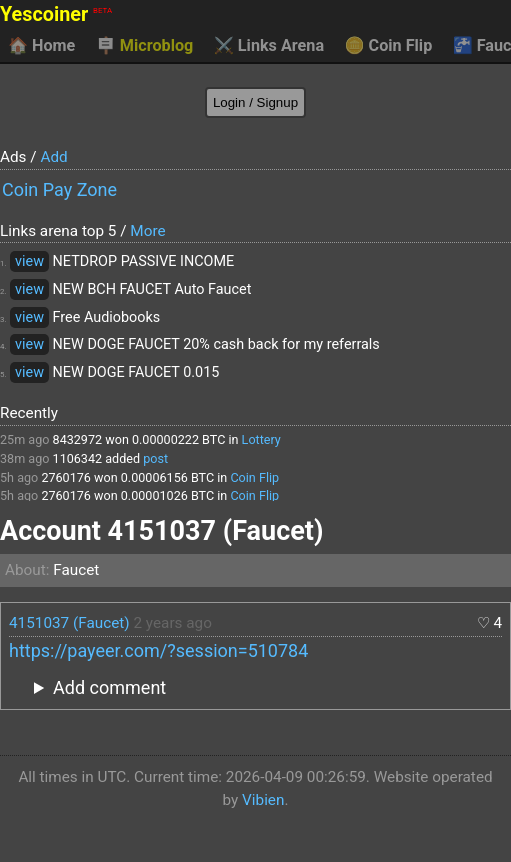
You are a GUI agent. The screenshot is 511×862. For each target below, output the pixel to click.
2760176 (66, 477)
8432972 (78, 439)
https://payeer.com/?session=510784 (158, 650)
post (155, 458)
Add (53, 157)
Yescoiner (56, 14)
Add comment (109, 687)
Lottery (261, 439)
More (147, 231)
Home (41, 46)
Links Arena (269, 46)
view (29, 261)
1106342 (78, 458)
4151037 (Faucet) (69, 623)
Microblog (145, 46)
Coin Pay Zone (59, 189)
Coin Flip (389, 46)
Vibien (263, 800)
